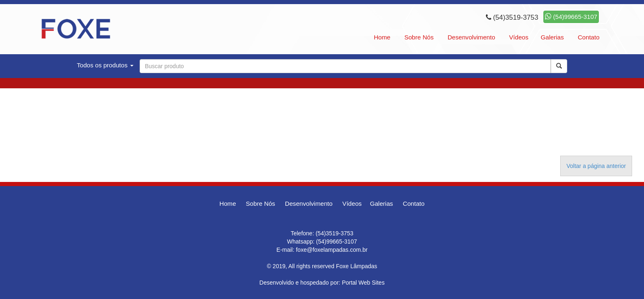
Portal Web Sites (363, 283)
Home (382, 37)
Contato (589, 37)
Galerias (552, 37)
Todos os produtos (105, 65)
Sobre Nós (419, 37)
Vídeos (519, 37)
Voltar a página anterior (596, 166)
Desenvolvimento (471, 37)
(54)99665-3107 (571, 17)
